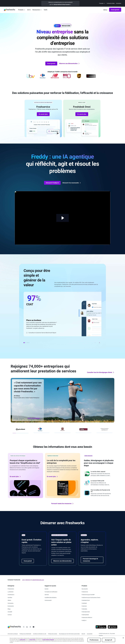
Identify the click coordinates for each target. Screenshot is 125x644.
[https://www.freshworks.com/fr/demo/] (105, 10)
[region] (62, 640)
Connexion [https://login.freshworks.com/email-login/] (119, 3)
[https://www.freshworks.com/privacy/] (25, 634)
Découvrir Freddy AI (52, 183)
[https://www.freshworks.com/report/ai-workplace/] (100, 493)
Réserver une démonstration (70, 64)
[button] (62, 26)
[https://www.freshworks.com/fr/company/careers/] (10, 597)
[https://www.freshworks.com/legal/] (13, 634)
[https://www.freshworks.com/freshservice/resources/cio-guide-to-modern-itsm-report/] (100, 483)
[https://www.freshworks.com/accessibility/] (90, 634)
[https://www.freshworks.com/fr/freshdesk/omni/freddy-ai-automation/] (84, 620)
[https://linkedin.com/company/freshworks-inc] (27, 627)
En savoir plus (43, 114)
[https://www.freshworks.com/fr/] (9, 10)
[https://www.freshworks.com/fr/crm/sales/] (84, 609)
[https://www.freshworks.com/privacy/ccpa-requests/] (69, 634)
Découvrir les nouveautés (72, 183)
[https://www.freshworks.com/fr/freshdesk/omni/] (86, 600)
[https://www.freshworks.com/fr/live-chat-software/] (84, 606)
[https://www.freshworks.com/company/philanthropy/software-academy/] (51, 597)
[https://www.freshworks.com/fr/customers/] (9, 600)
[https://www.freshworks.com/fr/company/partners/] (11, 603)
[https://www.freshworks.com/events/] (11, 606)
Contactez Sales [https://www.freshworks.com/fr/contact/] (111, 3)
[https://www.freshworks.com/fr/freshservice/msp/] (88, 595)
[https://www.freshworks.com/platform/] (87, 617)
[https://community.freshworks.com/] (48, 600)
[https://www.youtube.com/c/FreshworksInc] (34, 627)
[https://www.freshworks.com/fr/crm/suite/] (86, 612)
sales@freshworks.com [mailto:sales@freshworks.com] (38, 580)
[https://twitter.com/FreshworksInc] (24, 627)
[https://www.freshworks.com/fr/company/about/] (11, 589)
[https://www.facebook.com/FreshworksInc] (30, 627)
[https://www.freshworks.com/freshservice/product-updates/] (85, 589)
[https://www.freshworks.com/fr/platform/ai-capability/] (29, 10)
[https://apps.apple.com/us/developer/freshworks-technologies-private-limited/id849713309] (113, 627)
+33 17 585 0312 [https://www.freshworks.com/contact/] (26, 580)
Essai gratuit (115, 10)
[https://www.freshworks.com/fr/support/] (47, 589)
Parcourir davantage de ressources (90, 560)
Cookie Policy (22, 640)
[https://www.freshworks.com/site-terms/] (40, 634)
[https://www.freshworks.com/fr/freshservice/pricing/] (45, 10)
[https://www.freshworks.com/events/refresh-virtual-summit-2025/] (60, 3)
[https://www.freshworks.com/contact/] (10, 615)
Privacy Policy (32, 640)
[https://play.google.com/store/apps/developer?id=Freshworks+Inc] (101, 627)
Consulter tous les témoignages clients (101, 372)
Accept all (108, 640)
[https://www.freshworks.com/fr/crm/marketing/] (85, 615)
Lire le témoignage (35, 418)
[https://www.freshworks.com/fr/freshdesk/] (84, 603)
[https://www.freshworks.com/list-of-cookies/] (53, 634)
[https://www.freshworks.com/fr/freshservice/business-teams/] (91, 597)
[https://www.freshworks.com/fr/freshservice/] (85, 592)
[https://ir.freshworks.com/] (11, 595)
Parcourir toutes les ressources (62, 504)
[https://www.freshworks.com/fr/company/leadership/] (11, 592)
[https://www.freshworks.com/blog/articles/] (9, 609)
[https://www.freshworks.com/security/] (83, 634)
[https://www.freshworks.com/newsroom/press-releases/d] (10, 612)
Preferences (94, 640)
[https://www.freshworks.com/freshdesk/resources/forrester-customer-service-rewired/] (100, 474)
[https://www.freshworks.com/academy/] (51, 592)
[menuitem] (102, 3)
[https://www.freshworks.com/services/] (47, 595)
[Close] (123, 638)
